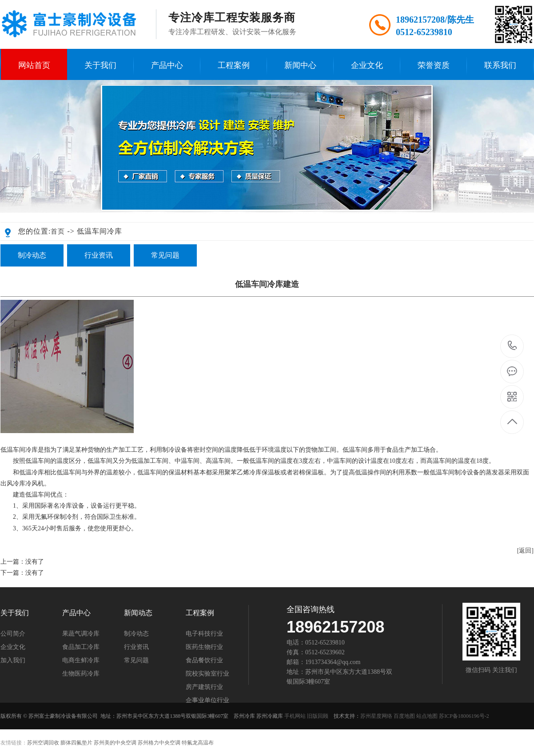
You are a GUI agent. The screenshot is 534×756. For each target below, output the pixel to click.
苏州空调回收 (43, 743)
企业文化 (367, 65)
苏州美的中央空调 (115, 743)
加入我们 (13, 661)
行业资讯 (99, 255)
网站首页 (34, 65)
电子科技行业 (204, 634)
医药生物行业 (204, 647)
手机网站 (295, 716)
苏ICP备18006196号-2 (464, 716)
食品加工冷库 (81, 647)
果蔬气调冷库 (81, 634)
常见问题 (165, 255)
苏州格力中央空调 (159, 743)
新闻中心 (300, 65)
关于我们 (100, 65)
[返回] (525, 551)
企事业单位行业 (207, 700)
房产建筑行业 (204, 687)
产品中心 (167, 65)
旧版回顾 (318, 716)
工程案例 (234, 65)
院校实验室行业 (207, 674)
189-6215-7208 (512, 346)
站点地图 (427, 716)
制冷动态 (32, 255)
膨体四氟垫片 (76, 743)
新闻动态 (138, 613)
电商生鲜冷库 (81, 661)
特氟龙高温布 (198, 743)
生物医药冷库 (81, 674)
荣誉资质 (434, 65)
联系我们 (500, 65)
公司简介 (13, 634)
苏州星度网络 (376, 716)
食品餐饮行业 (204, 661)
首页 (58, 231)
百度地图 (404, 716)
